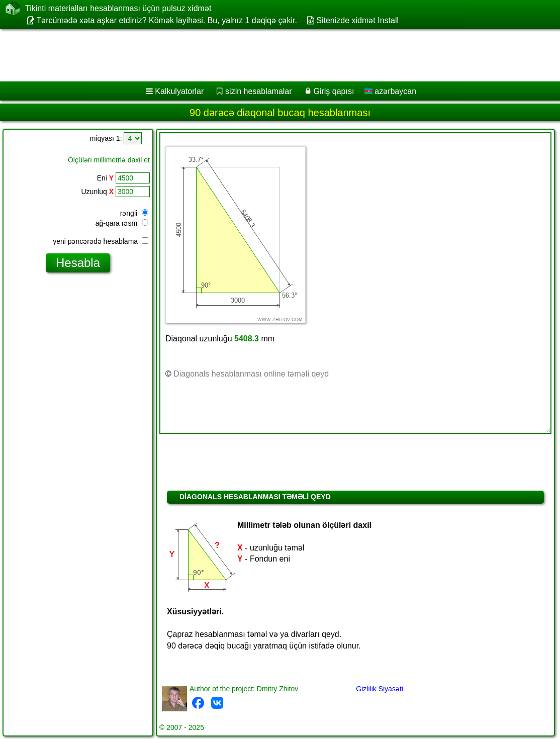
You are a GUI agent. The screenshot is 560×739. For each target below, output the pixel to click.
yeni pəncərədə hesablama (101, 241)
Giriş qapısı (334, 91)
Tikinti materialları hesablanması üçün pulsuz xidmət (118, 8)
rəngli (134, 213)
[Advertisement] (269, 55)
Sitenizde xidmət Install (357, 20)
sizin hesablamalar (259, 91)
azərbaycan (390, 91)
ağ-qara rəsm (122, 223)
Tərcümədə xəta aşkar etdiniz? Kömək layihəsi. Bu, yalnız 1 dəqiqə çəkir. (167, 20)
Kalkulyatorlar (179, 91)
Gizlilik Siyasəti (380, 689)
